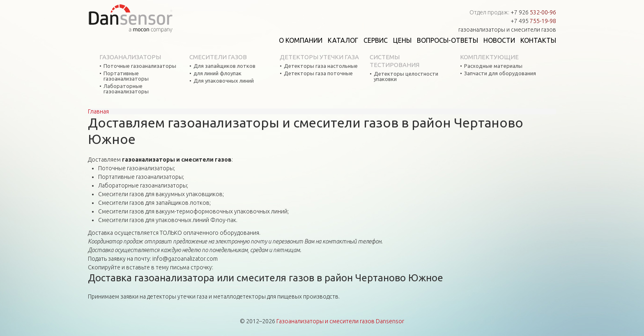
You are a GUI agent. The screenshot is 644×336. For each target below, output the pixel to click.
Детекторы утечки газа (319, 57)
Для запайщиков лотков (224, 66)
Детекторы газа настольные (321, 66)
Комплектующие (489, 57)
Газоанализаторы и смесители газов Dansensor (340, 321)
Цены (402, 40)
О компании (301, 40)
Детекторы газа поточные (318, 73)
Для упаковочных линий (224, 81)
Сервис (376, 40)
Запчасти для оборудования (500, 73)
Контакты (538, 40)
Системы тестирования (394, 61)
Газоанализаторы (130, 57)
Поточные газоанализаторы (140, 66)
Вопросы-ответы (447, 40)
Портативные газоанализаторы (126, 76)
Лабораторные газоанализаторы (126, 89)
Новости (499, 40)
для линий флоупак (217, 73)
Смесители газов (218, 57)
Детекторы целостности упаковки (406, 76)
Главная (98, 111)
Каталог (343, 40)
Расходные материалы (493, 66)
